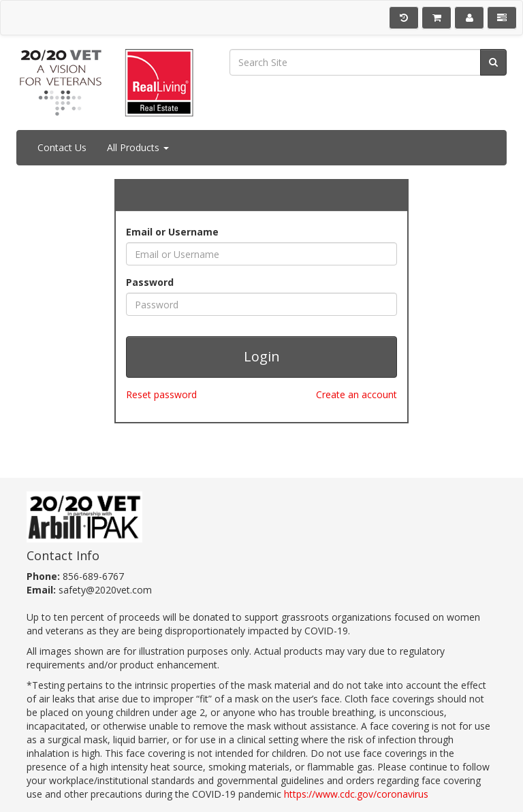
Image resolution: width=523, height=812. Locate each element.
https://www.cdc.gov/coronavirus (356, 794)
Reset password (161, 394)
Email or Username (172, 232)
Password (150, 282)
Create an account (356, 394)
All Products (138, 147)
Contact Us (62, 147)
